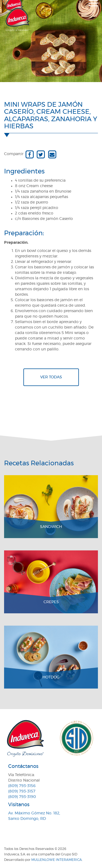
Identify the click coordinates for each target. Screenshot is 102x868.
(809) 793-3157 (22, 791)
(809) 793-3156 (22, 786)
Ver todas (51, 377)
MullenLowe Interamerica (57, 860)
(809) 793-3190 (22, 797)
